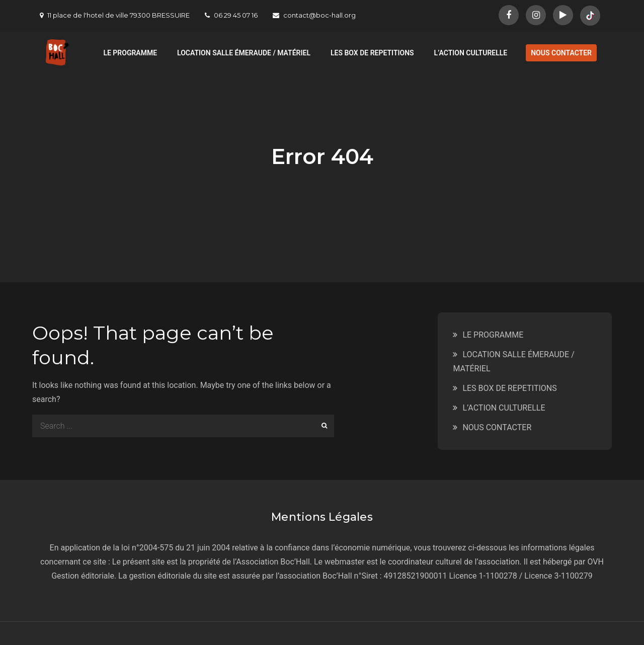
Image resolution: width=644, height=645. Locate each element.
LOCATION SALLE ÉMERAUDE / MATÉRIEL (244, 53)
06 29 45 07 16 (231, 15)
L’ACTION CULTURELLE (471, 53)
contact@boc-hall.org (314, 15)
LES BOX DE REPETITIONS (372, 53)
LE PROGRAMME (130, 53)
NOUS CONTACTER (561, 53)
